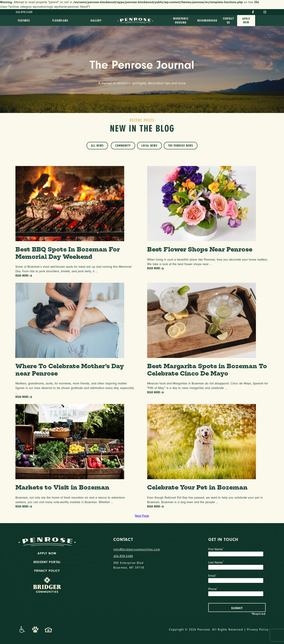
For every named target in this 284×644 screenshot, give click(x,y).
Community (123, 146)
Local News (149, 146)
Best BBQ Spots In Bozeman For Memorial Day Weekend (68, 253)
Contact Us (228, 21)
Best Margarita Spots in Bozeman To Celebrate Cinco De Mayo (207, 370)
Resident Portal (47, 562)
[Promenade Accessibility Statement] (22, 630)
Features (24, 21)
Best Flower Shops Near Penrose (200, 249)
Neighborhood (207, 21)
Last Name (237, 566)
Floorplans (60, 21)
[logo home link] (135, 20)
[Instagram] (265, 12)
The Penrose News (181, 146)
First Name (237, 552)
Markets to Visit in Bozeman (62, 487)
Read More (24, 276)
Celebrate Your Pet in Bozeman (197, 487)
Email (237, 579)
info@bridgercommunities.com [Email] (137, 549)
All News (97, 146)
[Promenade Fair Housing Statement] (48, 630)
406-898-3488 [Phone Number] (24, 12)
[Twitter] (259, 11)
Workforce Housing (181, 21)
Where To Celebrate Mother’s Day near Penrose (70, 370)
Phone (237, 592)
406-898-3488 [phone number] (123, 556)
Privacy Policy (47, 571)
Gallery (96, 21)
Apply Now (246, 21)
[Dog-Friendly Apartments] (35, 630)
